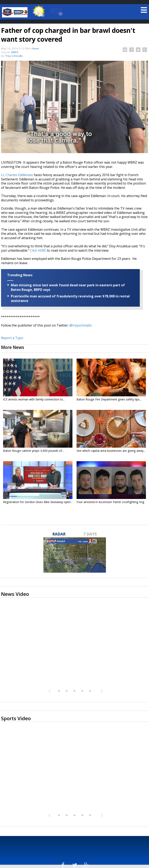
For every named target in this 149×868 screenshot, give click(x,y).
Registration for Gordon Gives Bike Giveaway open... (38, 502)
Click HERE (38, 250)
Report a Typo (12, 338)
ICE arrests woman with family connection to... (34, 399)
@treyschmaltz (81, 325)
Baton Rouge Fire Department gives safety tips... (109, 399)
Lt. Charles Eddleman (17, 175)
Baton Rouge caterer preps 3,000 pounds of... (33, 451)
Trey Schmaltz (14, 56)
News (36, 48)
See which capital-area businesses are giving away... (111, 451)
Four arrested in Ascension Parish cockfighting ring (110, 502)
